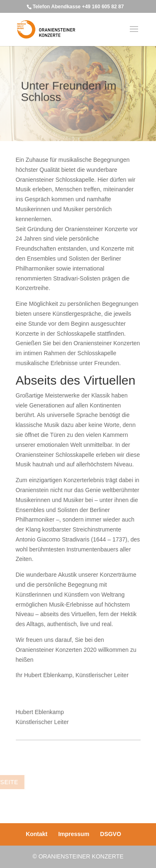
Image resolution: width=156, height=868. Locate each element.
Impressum (74, 834)
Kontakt (37, 834)
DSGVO (111, 834)
